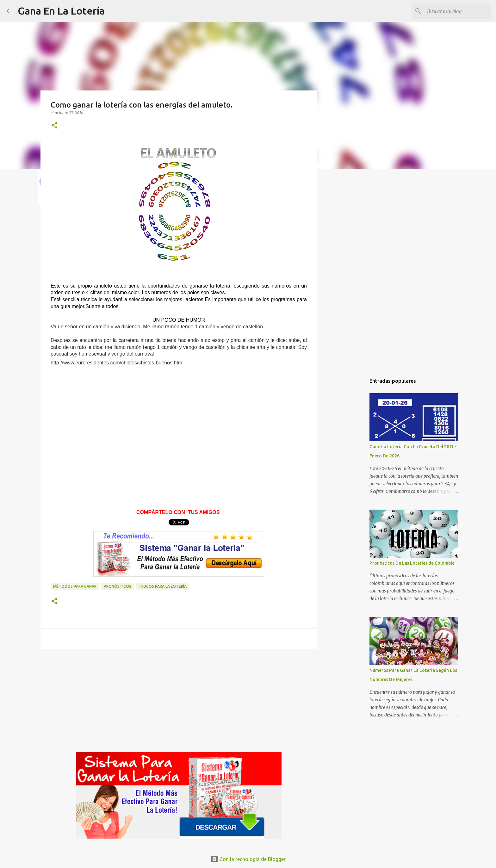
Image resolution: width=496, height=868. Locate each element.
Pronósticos (118, 586)
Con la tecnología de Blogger (248, 859)
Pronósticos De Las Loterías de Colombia (412, 563)
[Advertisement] (179, 422)
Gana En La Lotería (61, 11)
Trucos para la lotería (163, 586)
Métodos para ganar (75, 586)
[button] (54, 126)
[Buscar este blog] (458, 11)
